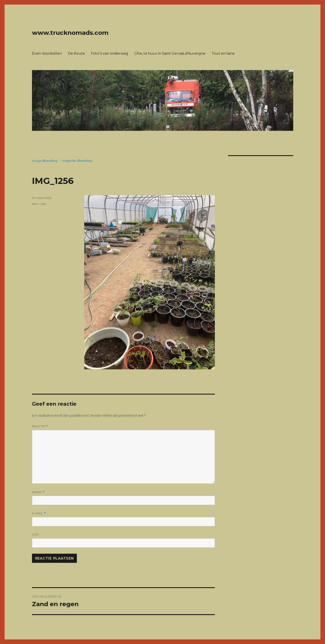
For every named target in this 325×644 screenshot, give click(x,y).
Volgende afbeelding (77, 161)
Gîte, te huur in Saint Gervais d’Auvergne (170, 53)
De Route (76, 53)
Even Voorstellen (47, 53)
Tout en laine (223, 53)
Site (35, 535)
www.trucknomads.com (70, 33)
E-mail (39, 513)
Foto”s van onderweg (110, 53)
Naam (38, 492)
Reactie (40, 426)
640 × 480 (39, 204)
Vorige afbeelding (45, 161)
